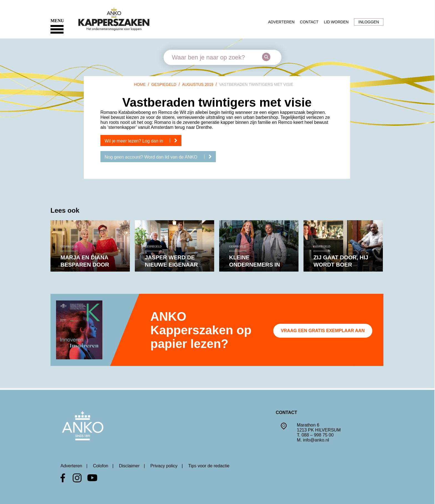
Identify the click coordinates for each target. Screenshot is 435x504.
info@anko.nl (316, 440)
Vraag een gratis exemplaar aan (323, 331)
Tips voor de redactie (209, 466)
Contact (309, 22)
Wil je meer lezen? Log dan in (143, 141)
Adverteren (281, 22)
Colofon (101, 466)
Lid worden (336, 22)
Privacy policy (164, 466)
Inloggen (369, 22)
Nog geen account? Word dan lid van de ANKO (160, 157)
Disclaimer (129, 466)
